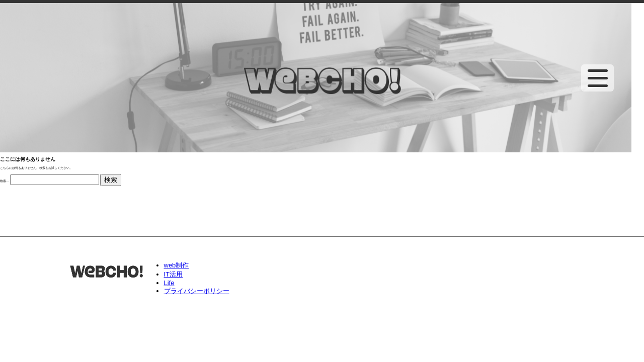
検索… (5, 181)
